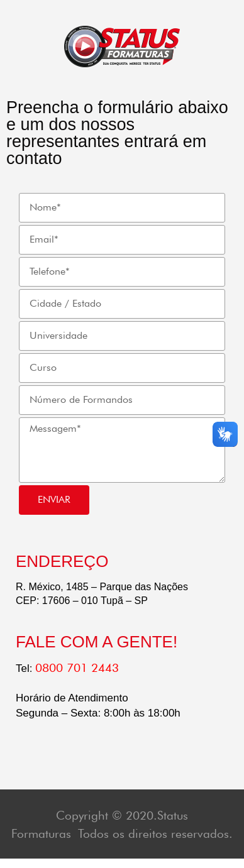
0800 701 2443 (77, 668)
